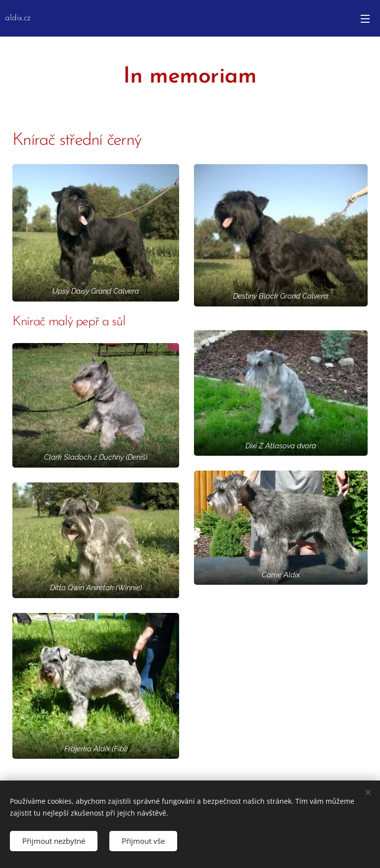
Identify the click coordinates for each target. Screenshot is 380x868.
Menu (365, 19)
